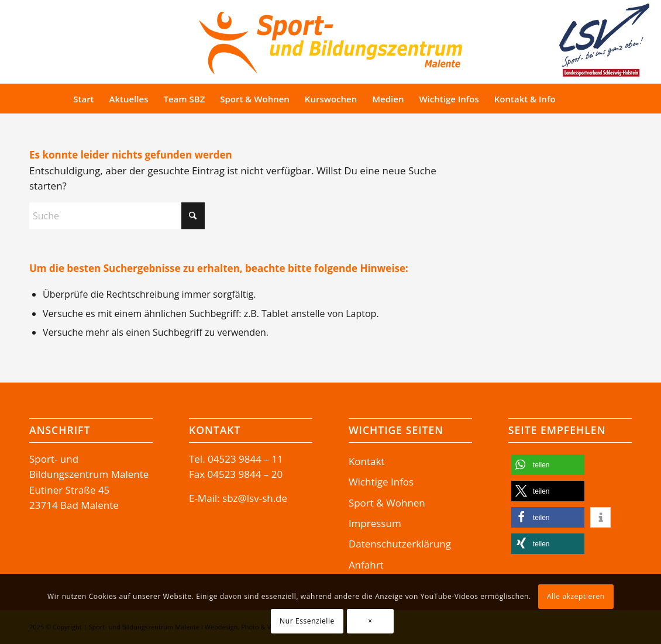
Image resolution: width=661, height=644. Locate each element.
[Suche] (585, 99)
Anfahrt (366, 565)
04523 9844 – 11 (245, 459)
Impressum (375, 523)
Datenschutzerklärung (400, 544)
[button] (548, 465)
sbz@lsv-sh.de (255, 498)
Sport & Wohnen (387, 503)
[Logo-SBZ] (330, 40)
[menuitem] (83, 99)
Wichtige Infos (381, 482)
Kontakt (367, 461)
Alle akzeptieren (576, 596)
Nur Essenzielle (307, 621)
